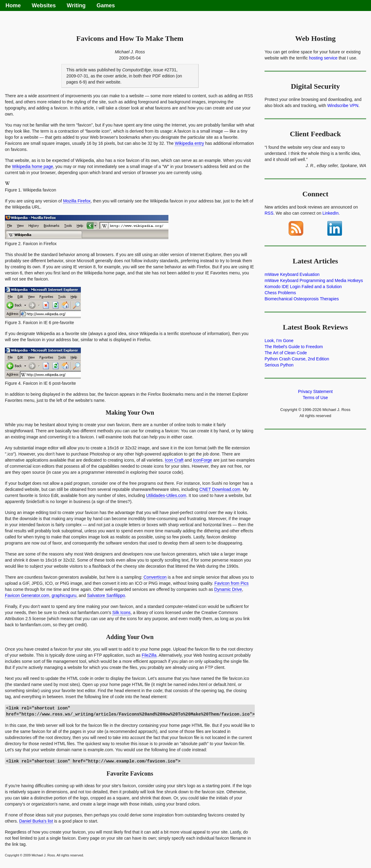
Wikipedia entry (189, 143)
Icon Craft (174, 460)
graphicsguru (64, 595)
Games (106, 5)
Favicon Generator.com (27, 595)
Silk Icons (121, 613)
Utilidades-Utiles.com (166, 495)
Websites (44, 5)
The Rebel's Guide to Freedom (294, 347)
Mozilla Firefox (77, 201)
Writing (76, 5)
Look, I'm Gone (279, 341)
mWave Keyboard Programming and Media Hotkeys (314, 280)
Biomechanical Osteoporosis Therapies (302, 299)
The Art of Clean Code (286, 353)
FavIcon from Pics (232, 583)
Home (13, 5)
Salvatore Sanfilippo (106, 595)
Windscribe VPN (343, 105)
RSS (269, 213)
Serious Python (279, 365)
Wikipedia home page (32, 166)
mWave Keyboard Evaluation (292, 274)
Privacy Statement (315, 391)
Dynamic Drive (228, 589)
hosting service (323, 58)
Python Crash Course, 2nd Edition (297, 359)
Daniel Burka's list (36, 821)
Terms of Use (315, 398)
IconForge (202, 460)
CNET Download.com (220, 489)
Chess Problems (280, 293)
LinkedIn (331, 213)
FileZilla (149, 655)
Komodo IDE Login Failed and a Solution (303, 287)
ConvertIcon (155, 577)
